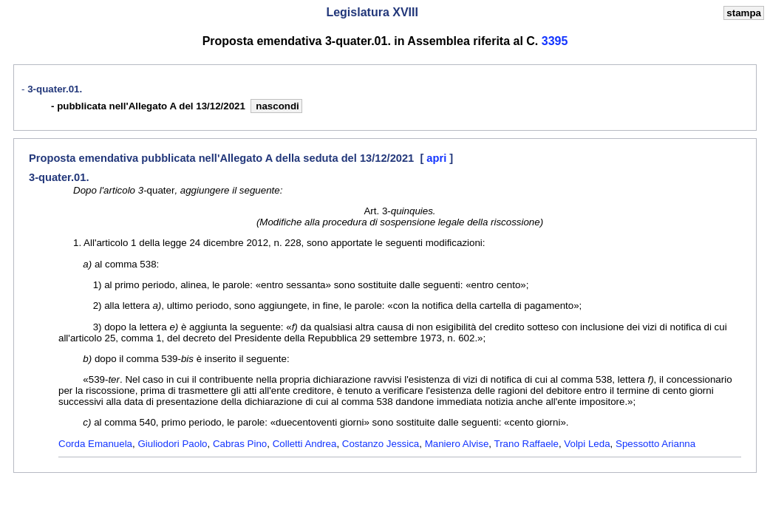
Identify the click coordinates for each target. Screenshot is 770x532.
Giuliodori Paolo (172, 444)
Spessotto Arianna (655, 444)
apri (438, 158)
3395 (555, 41)
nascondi (276, 106)
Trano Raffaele (527, 444)
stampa (744, 13)
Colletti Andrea (305, 444)
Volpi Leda (587, 444)
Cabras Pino (240, 444)
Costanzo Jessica (381, 444)
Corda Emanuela (95, 444)
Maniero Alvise (457, 444)
